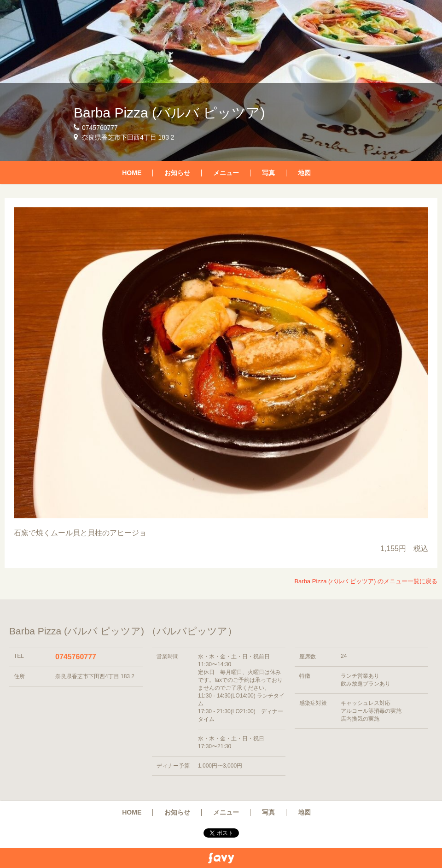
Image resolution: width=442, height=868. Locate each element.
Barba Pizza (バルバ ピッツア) (169, 113)
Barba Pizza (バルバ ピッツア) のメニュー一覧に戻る (366, 581)
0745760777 (76, 657)
